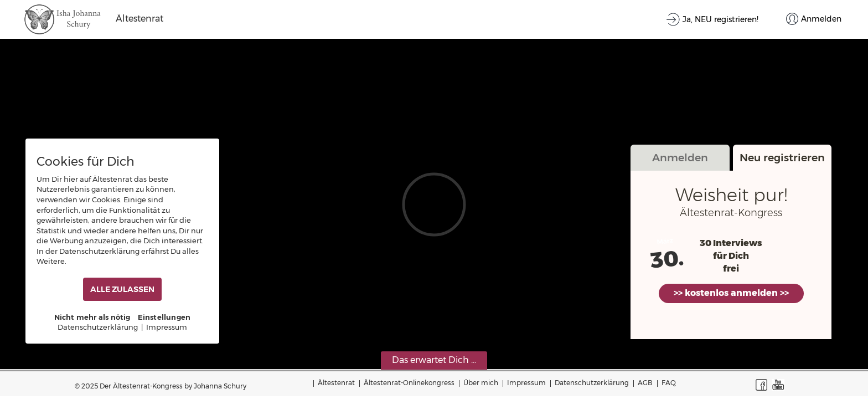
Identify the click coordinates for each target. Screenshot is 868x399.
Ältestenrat (336, 383)
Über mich (481, 383)
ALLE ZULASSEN (122, 289)
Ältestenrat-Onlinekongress (409, 383)
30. (667, 259)
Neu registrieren (782, 157)
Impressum (526, 383)
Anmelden (680, 157)
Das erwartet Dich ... (434, 360)
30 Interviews (731, 243)
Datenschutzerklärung (592, 383)
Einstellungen (164, 317)
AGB (645, 383)
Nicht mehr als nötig (92, 317)
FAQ (669, 383)
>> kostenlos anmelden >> (731, 293)
